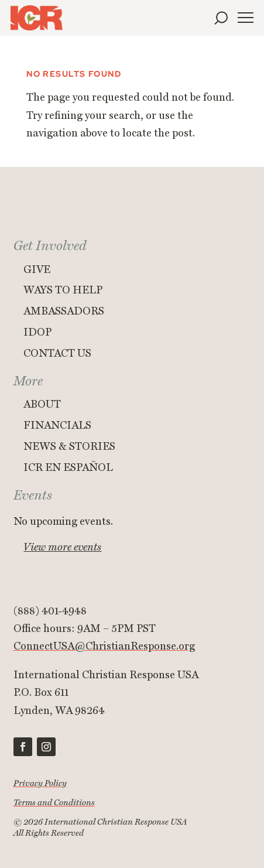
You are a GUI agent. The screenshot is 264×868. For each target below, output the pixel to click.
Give (37, 270)
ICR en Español (68, 468)
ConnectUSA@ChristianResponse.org (104, 646)
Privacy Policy (40, 783)
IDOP (37, 332)
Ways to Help (63, 290)
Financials (57, 426)
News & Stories (69, 447)
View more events (62, 547)
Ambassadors (64, 311)
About (42, 404)
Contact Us (57, 353)
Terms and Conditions (54, 803)
